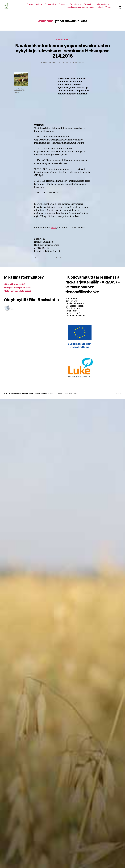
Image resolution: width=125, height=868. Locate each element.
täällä (54, 231)
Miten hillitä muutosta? (15, 287)
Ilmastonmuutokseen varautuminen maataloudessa (32, 397)
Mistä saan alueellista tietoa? (18, 294)
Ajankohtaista (62, 42)
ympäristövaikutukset (53, 261)
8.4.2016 (64, 66)
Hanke (38, 6)
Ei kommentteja (79, 66)
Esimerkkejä (75, 6)
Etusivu (30, 6)
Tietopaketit (49, 6)
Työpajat (62, 6)
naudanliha (41, 261)
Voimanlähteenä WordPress (67, 397)
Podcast (100, 9)
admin (53, 66)
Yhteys (108, 9)
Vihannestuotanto (104, 6)
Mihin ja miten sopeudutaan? (18, 291)
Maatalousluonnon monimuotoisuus (80, 9)
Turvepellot (88, 6)
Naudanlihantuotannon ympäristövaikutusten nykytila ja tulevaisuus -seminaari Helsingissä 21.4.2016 (62, 54)
